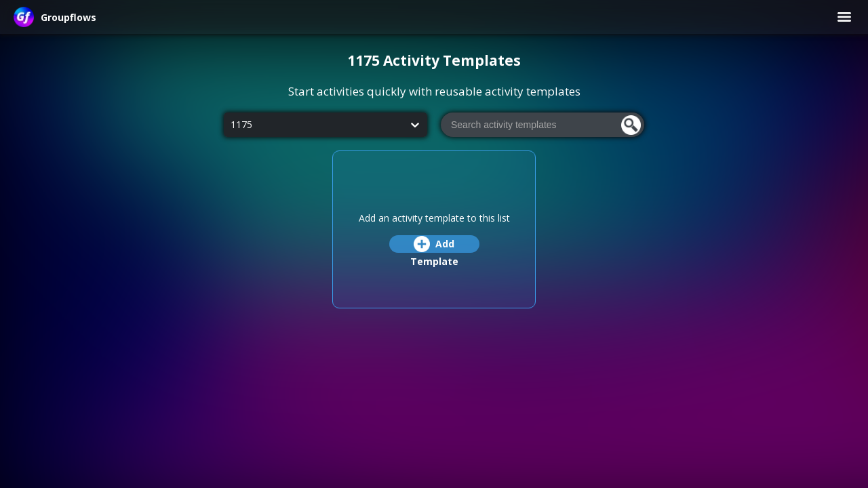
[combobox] (231, 125)
